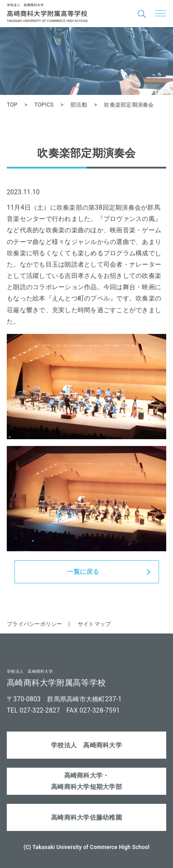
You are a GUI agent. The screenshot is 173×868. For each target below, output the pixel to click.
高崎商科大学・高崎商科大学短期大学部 (86, 781)
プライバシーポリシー (35, 624)
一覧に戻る (83, 572)
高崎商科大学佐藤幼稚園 (86, 817)
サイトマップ (94, 624)
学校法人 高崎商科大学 (86, 745)
